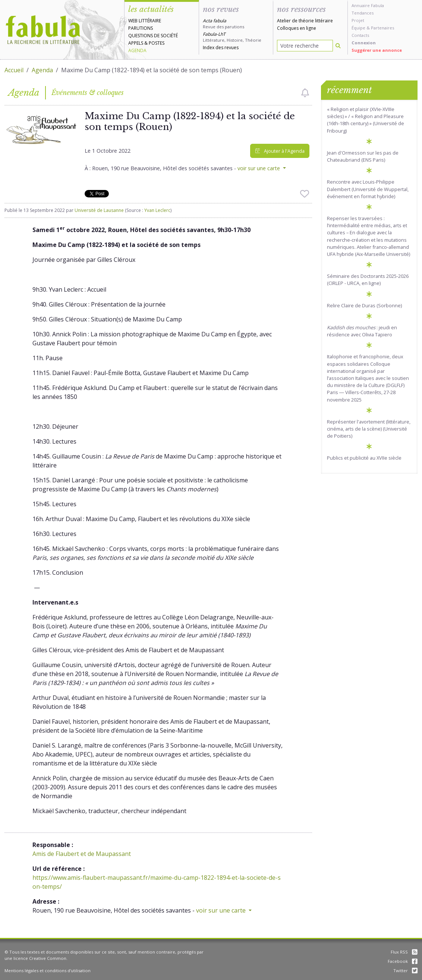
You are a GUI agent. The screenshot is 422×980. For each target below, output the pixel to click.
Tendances (363, 13)
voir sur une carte (259, 168)
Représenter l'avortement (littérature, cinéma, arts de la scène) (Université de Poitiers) (369, 429)
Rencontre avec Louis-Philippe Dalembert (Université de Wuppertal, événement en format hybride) (368, 189)
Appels (136, 43)
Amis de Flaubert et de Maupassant (82, 854)
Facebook (403, 961)
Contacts (360, 35)
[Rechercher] (338, 46)
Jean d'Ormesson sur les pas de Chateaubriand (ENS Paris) (363, 156)
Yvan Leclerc (157, 210)
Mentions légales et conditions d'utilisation (48, 971)
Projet (358, 20)
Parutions (141, 28)
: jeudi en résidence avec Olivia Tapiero (362, 331)
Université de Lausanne (99, 210)
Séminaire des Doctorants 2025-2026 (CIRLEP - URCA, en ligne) (368, 280)
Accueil (14, 70)
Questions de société (153, 36)
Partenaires (382, 28)
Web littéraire (145, 21)
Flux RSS (404, 952)
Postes (157, 43)
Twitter (405, 971)
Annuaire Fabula (368, 5)
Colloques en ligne (297, 28)
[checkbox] (305, 93)
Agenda (137, 50)
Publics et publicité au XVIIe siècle (364, 458)
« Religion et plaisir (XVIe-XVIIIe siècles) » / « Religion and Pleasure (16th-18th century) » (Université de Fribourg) (366, 120)
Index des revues (221, 47)
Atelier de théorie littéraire (305, 21)
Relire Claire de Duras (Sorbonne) (364, 305)
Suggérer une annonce (377, 50)
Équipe (358, 28)
